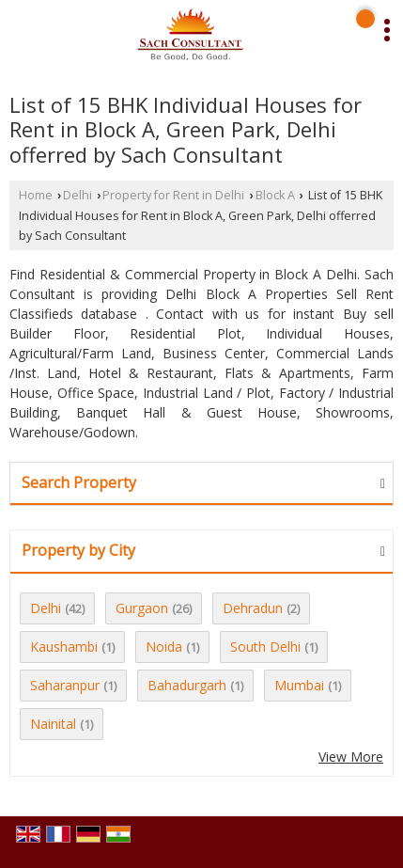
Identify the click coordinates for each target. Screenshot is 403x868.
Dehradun (253, 608)
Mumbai (299, 685)
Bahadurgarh (187, 685)
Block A (275, 195)
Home (36, 195)
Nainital (53, 724)
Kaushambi (64, 647)
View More (351, 757)
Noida (164, 647)
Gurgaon (142, 608)
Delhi (77, 195)
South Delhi (265, 647)
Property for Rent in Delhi (173, 195)
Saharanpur (65, 685)
